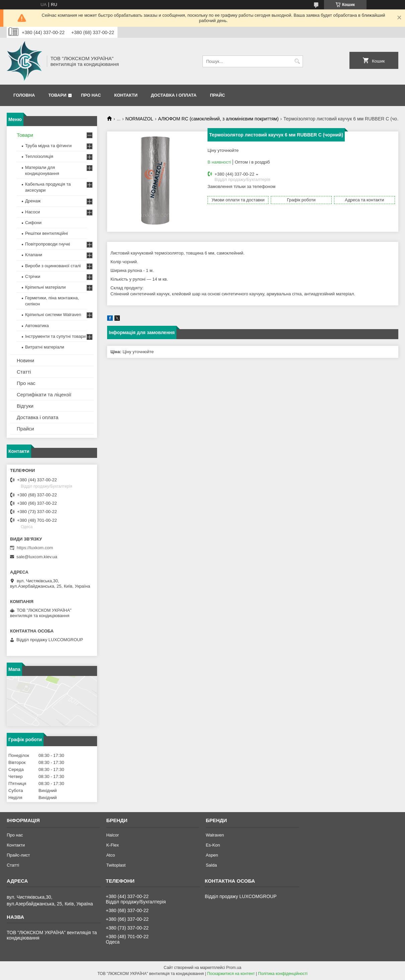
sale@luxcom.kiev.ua (37, 557)
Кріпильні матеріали (45, 287)
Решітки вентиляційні (47, 233)
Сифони (33, 223)
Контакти (126, 95)
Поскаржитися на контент (231, 974)
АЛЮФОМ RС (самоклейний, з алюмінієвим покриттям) (218, 119)
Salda (211, 865)
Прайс (217, 95)
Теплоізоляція (39, 156)
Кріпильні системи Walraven (53, 315)
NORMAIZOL (139, 119)
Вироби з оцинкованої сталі (53, 266)
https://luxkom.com (35, 548)
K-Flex (112, 845)
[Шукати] (297, 61)
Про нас (91, 95)
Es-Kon (213, 845)
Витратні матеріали (45, 347)
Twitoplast (116, 865)
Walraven (215, 835)
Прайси (25, 429)
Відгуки (25, 406)
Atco (110, 855)
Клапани (34, 255)
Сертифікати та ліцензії (44, 395)
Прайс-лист (18, 855)
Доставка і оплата (174, 95)
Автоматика (37, 326)
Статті (24, 372)
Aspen (212, 855)
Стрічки (33, 276)
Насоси (32, 212)
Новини (25, 360)
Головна (24, 95)
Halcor (112, 835)
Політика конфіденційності (283, 974)
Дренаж (33, 201)
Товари (57, 95)
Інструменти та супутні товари (55, 336)
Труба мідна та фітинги (48, 146)
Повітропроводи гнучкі (48, 244)
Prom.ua (234, 968)
